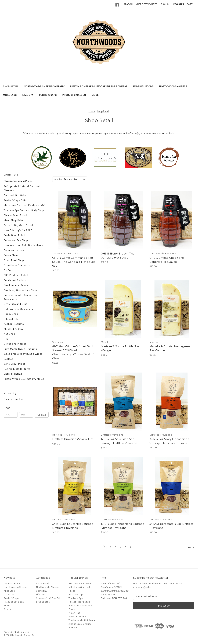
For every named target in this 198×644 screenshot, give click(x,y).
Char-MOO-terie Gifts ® (18, 181)
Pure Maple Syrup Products (20, 349)
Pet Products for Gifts (17, 369)
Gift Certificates (147, 4)
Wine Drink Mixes (15, 364)
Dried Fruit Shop (14, 260)
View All (73, 628)
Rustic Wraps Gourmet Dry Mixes (24, 379)
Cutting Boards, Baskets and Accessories (21, 297)
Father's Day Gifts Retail (18, 225)
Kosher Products (14, 324)
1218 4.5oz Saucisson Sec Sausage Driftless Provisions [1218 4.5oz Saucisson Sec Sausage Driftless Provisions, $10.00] (120, 441)
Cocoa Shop (11, 255)
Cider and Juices (14, 250)
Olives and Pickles (15, 344)
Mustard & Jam (13, 329)
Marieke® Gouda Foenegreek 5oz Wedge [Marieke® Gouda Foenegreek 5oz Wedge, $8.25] (170, 348)
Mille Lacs (10, 95)
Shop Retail (10, 86)
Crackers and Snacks (17, 285)
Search (128, 4)
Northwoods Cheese (173, 86)
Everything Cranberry (17, 265)
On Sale (8, 270)
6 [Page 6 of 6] (131, 547)
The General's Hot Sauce (82, 620)
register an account (113, 133)
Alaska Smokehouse (80, 624)
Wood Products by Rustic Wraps (23, 354)
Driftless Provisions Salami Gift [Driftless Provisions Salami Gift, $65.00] (72, 439)
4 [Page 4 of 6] (121, 547)
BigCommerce (22, 632)
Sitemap (8, 609)
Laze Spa (28, 95)
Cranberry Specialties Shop (20, 290)
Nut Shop (9, 334)
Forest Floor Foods (79, 602)
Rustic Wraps (48, 95)
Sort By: (58, 179)
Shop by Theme (13, 374)
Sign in (165, 4)
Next (190, 547)
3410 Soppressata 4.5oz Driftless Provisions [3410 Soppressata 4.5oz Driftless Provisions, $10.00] (171, 526)
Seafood (8, 359)
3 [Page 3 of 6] (115, 547)
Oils (6, 339)
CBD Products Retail (16, 275)
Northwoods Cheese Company (44, 86)
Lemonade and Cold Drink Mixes (23, 245)
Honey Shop (11, 314)
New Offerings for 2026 (18, 230)
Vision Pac (74, 613)
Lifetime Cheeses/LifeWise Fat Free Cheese (99, 86)
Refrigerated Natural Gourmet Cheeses (22, 188)
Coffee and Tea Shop (16, 240)
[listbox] (75, 179)
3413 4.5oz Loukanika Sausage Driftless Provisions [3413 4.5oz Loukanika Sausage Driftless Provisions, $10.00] (73, 526)
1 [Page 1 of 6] (105, 547)
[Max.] (26, 415)
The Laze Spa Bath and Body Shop (24, 210)
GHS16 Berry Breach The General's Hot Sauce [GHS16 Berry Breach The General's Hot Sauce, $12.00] (118, 256)
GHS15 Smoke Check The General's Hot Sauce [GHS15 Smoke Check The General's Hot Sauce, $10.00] (167, 260)
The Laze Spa (76, 598)
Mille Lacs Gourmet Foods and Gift (25, 205)
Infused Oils (11, 319)
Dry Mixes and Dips (15, 304)
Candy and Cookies (15, 280)
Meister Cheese (77, 617)
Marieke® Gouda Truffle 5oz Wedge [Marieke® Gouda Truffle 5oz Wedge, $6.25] (120, 348)
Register (179, 4)
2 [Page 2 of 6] (110, 547)
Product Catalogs (74, 95)
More (95, 95)
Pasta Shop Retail (14, 235)
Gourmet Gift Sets (15, 195)
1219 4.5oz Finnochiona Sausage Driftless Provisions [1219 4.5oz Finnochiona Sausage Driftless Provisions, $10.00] (123, 526)
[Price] (26, 408)
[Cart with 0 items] (190, 4)
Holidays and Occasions (18, 309)
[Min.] (11, 415)
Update (42, 415)
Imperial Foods (143, 86)
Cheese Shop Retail (15, 215)
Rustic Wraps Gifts (15, 200)
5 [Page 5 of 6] (126, 547)
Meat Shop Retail (14, 220)
